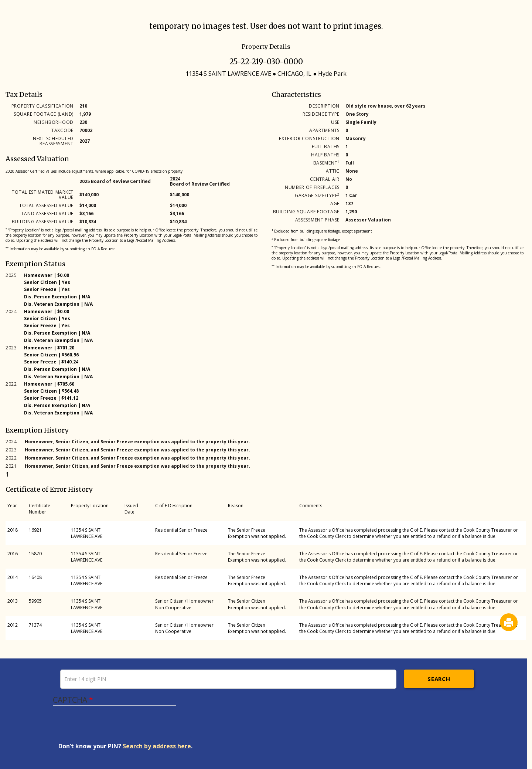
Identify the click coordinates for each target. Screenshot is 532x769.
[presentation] (115, 728)
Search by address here (157, 746)
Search (439, 679)
